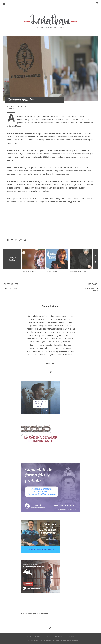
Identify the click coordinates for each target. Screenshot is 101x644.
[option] (34, 262)
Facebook (8, 240)
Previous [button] (96, 254)
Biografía (39, 636)
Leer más (51, 363)
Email (25, 240)
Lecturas (59, 636)
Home (29, 636)
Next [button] (96, 264)
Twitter (12, 240)
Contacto (70, 636)
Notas (10, 106)
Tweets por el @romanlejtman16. (35, 614)
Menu (4, 3)
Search (97, 3)
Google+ (20, 240)
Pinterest (16, 240)
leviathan (11, 109)
